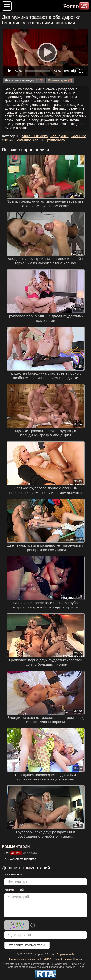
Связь (78, 959)
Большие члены (29, 140)
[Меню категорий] (7, 6)
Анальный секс (35, 136)
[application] (45, 52)
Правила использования (24, 959)
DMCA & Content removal (57, 959)
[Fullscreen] (81, 71)
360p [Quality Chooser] (66, 71)
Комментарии (58, 80)
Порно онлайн (66, 954)
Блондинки (59, 136)
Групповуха (55, 140)
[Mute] (74, 71)
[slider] (38, 71)
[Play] (46, 52)
